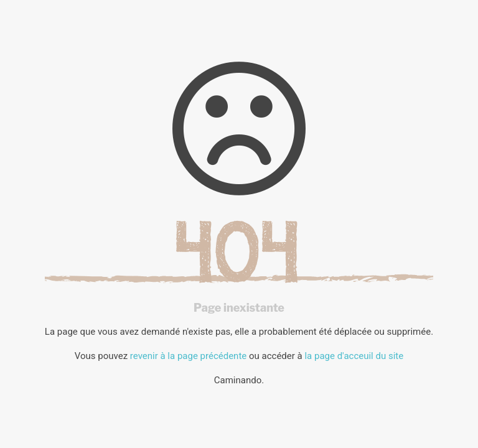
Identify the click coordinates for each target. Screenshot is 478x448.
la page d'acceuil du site (354, 356)
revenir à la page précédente (188, 356)
